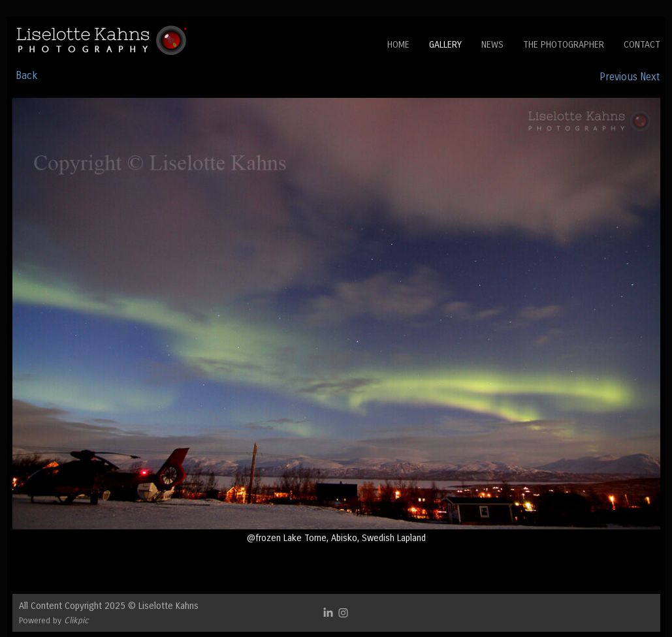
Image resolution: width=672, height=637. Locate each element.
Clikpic (76, 620)
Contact (642, 45)
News (492, 45)
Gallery (445, 45)
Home (398, 45)
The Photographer (564, 45)
